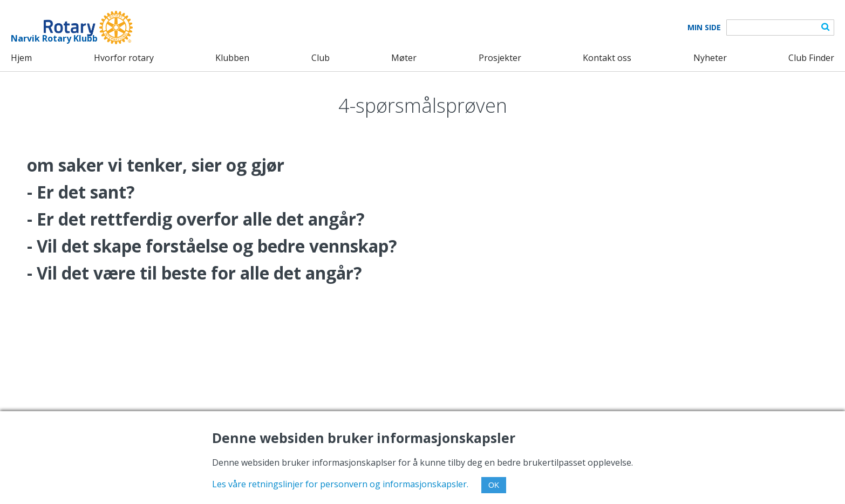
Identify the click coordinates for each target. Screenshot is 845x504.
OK (494, 485)
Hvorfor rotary (124, 58)
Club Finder (811, 58)
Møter (404, 58)
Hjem (21, 58)
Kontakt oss (607, 58)
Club (321, 58)
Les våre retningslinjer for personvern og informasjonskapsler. (340, 484)
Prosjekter (500, 58)
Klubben (232, 58)
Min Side (704, 28)
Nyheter (710, 58)
